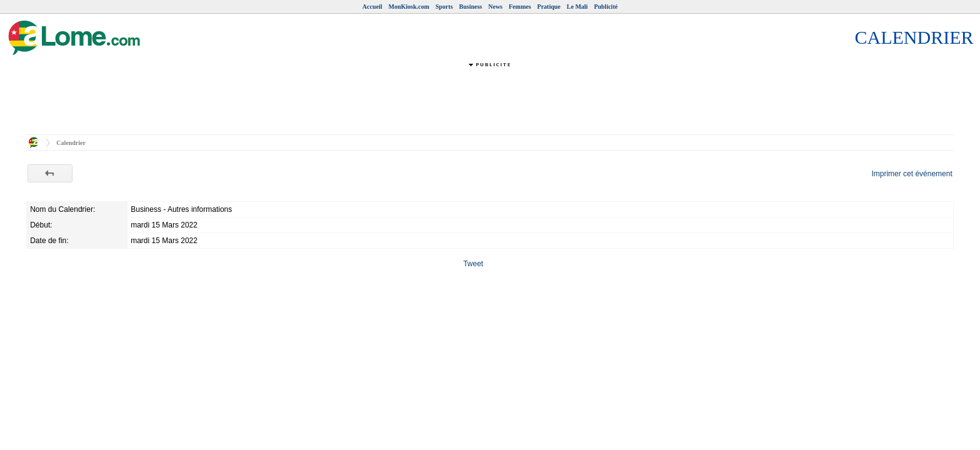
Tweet (473, 264)
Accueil (372, 7)
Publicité (606, 7)
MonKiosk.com (408, 7)
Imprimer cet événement (912, 174)
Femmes (520, 7)
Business (471, 7)
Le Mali (577, 7)
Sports (444, 7)
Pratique (549, 7)
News (495, 7)
